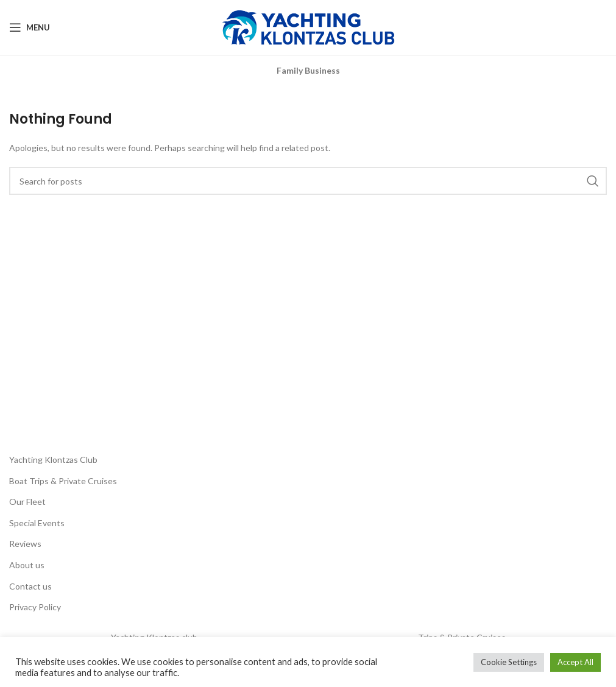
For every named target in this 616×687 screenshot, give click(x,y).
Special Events (37, 523)
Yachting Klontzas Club (53, 460)
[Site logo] (308, 26)
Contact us (30, 586)
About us (27, 565)
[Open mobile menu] (30, 27)
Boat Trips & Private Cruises (63, 481)
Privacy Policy (35, 607)
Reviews (25, 544)
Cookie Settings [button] (509, 662)
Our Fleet (27, 502)
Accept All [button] (575, 662)
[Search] (308, 181)
